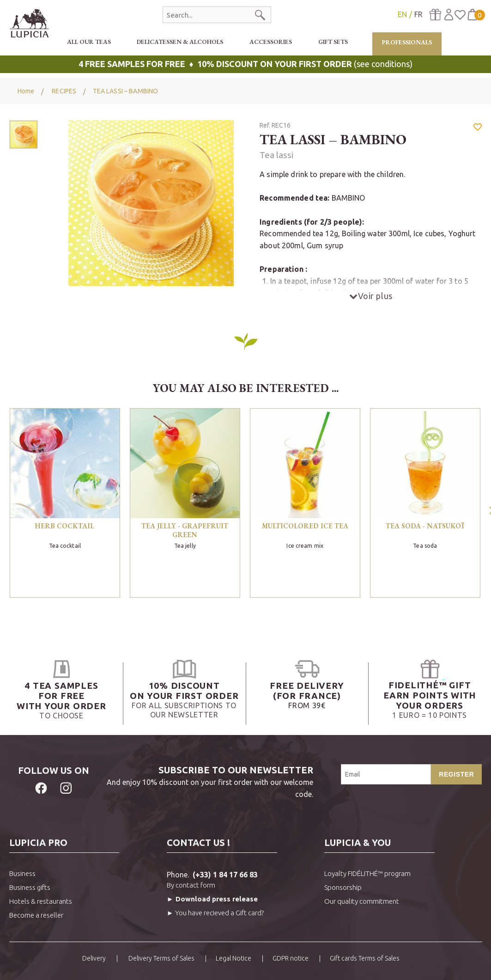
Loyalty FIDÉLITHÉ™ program (367, 873)
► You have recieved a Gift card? (215, 913)
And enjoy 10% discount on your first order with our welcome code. (206, 781)
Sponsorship (343, 887)
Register (456, 774)
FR (418, 14)
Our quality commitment (362, 901)
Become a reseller (36, 915)
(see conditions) (245, 64)
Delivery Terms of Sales (161, 958)
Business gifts (30, 887)
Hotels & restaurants (41, 901)
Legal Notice (233, 958)
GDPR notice (291, 958)
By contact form (191, 885)
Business (22, 873)
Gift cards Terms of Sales (365, 958)
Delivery (94, 958)
